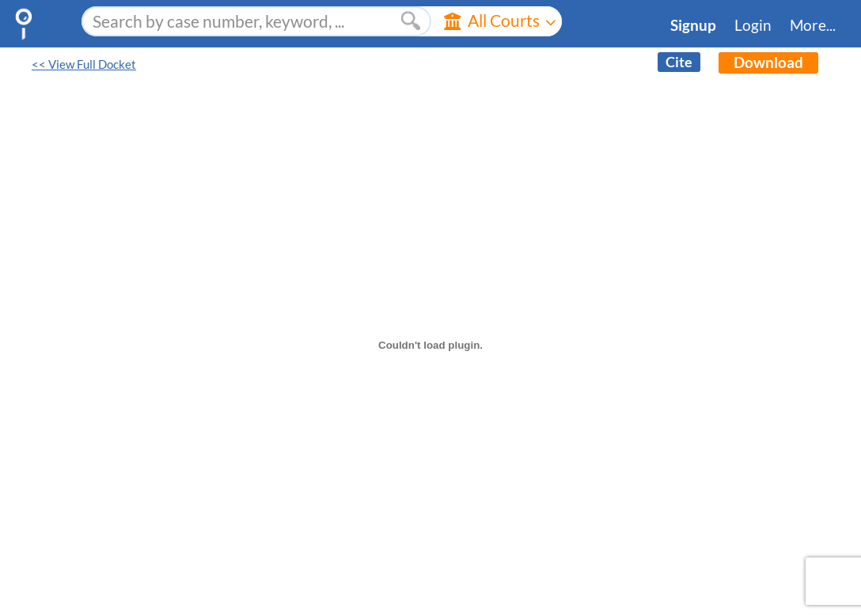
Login (753, 25)
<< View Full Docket (84, 64)
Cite (679, 62)
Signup (693, 25)
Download (768, 62)
